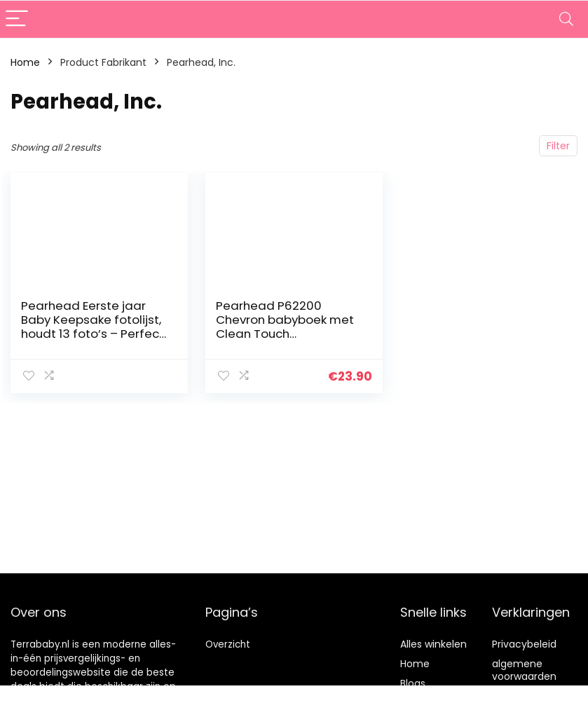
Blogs (413, 683)
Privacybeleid (524, 644)
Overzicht (228, 644)
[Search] (566, 19)
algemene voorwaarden (524, 670)
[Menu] (17, 19)
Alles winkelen (433, 644)
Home (25, 62)
